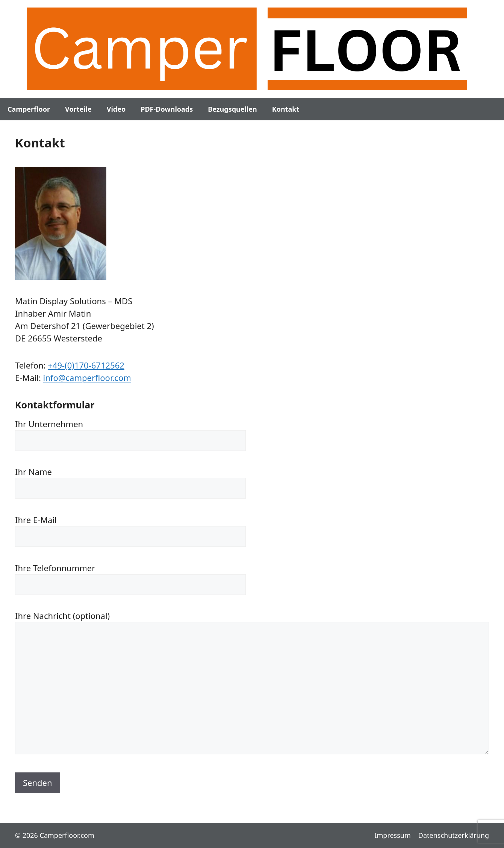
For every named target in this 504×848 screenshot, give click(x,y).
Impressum (392, 835)
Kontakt (286, 109)
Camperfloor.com (67, 835)
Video (116, 109)
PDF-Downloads (167, 109)
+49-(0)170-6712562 (86, 365)
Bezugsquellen (232, 109)
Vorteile (78, 109)
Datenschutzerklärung (454, 835)
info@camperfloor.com (87, 378)
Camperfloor (29, 109)
